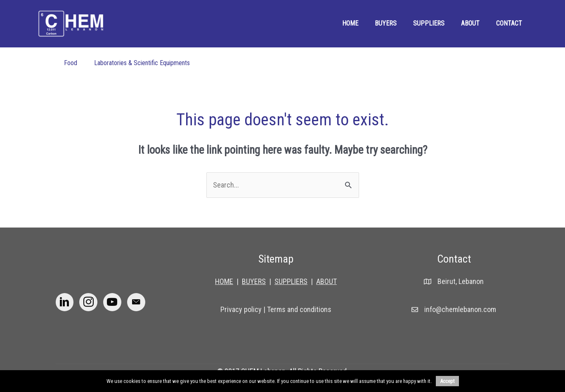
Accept (447, 381)
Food (71, 63)
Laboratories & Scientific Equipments (142, 63)
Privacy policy (241, 309)
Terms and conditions (299, 309)
